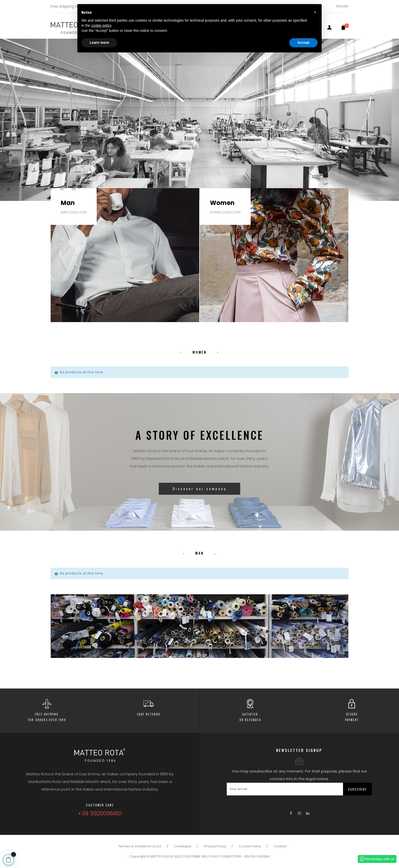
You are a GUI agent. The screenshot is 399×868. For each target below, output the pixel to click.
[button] (315, 12)
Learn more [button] (99, 43)
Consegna (183, 846)
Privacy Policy (215, 846)
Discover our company (200, 490)
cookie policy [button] (101, 25)
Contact (280, 846)
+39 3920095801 (100, 813)
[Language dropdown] (340, 6)
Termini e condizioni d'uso (140, 846)
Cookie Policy (250, 846)
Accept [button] (303, 43)
